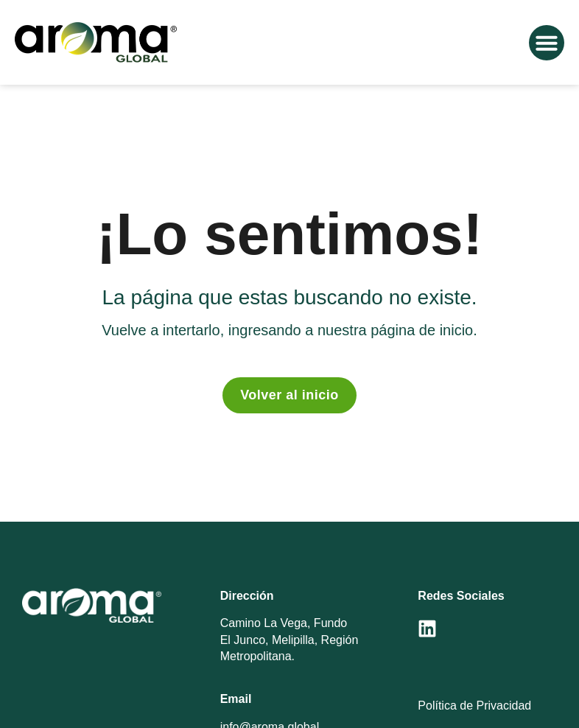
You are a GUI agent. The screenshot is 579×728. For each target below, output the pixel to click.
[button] (547, 43)
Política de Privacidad (474, 706)
